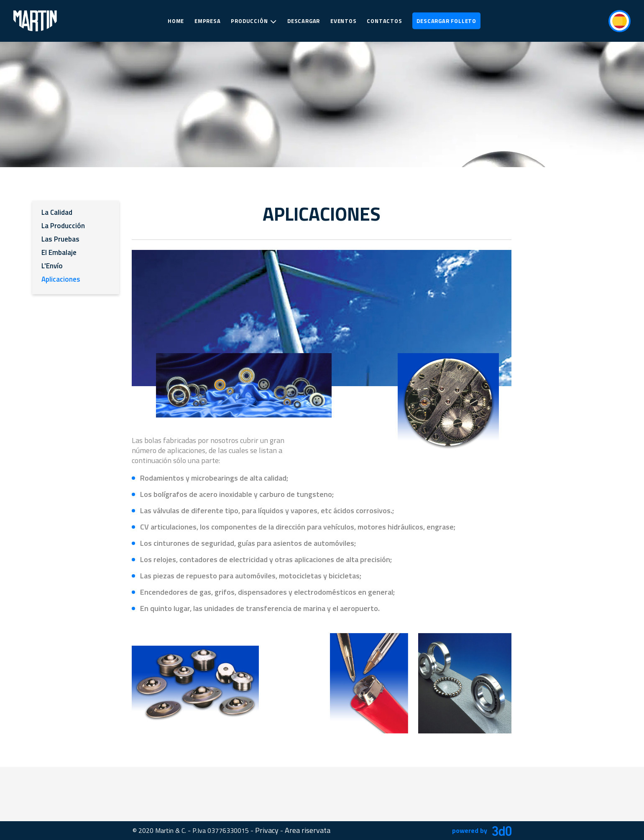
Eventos (344, 21)
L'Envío (52, 266)
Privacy (267, 830)
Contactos (384, 21)
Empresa (208, 21)
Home (176, 21)
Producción (254, 21)
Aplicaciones (61, 279)
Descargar (304, 21)
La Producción (63, 226)
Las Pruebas (60, 239)
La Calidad (57, 212)
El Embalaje (59, 252)
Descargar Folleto (446, 21)
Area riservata (308, 830)
